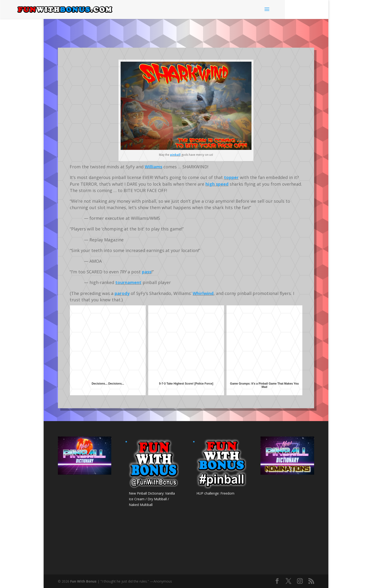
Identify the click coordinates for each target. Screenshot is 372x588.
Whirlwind (203, 293)
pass (147, 272)
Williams (153, 167)
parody (122, 293)
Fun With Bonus (83, 581)
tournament (128, 282)
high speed (217, 184)
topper (231, 177)
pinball (175, 155)
